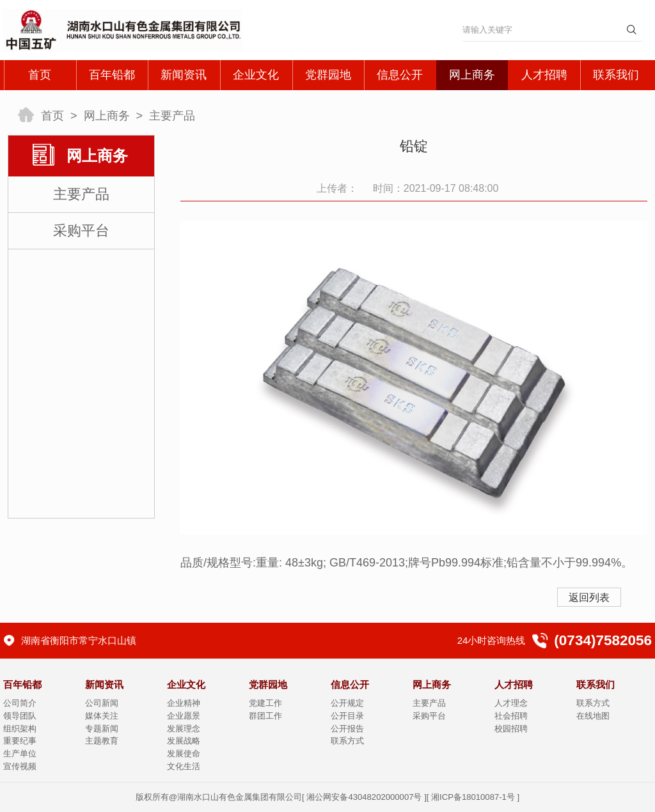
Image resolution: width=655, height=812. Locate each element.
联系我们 (616, 75)
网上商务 (472, 75)
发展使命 (184, 753)
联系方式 (347, 741)
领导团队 (20, 716)
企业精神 (184, 703)
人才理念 (511, 703)
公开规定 (347, 703)
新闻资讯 (184, 75)
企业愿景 (184, 716)
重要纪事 (20, 741)
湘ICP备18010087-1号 (473, 797)
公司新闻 (102, 703)
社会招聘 (511, 716)
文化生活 (184, 766)
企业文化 (256, 75)
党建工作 (265, 703)
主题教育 (102, 741)
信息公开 (400, 75)
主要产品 (172, 116)
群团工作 (265, 716)
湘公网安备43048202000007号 (364, 797)
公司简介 (20, 703)
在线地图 (593, 716)
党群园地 (328, 75)
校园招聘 (511, 729)
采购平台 (81, 230)
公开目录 (347, 716)
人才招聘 (544, 75)
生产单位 (20, 753)
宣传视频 (20, 766)
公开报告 (347, 729)
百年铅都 (112, 75)
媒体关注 (102, 716)
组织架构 (20, 729)
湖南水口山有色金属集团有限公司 (240, 797)
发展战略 (184, 741)
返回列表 (589, 597)
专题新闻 (102, 729)
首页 (40, 75)
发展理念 (184, 729)
